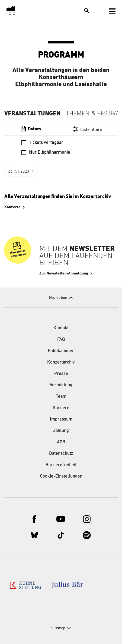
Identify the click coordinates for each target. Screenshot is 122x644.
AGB (61, 442)
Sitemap (58, 628)
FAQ (61, 340)
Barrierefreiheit (61, 465)
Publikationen (61, 351)
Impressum (61, 419)
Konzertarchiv (61, 362)
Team (61, 397)
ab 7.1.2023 (19, 172)
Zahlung (61, 431)
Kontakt (61, 328)
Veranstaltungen (32, 113)
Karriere (61, 408)
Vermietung (61, 385)
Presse (61, 374)
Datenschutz (61, 454)
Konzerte (12, 207)
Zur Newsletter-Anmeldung (64, 273)
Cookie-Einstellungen (61, 476)
